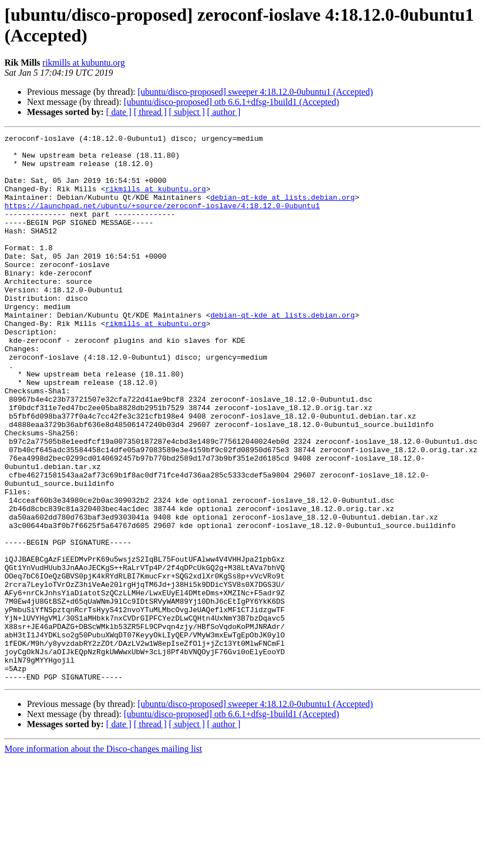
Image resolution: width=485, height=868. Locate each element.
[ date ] (119, 112)
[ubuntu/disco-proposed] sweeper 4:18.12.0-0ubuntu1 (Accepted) (255, 92)
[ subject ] (187, 112)
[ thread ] (150, 112)
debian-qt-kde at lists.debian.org (283, 210)
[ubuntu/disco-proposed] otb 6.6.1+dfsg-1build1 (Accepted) (231, 102)
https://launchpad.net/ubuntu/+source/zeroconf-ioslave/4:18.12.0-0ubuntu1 (162, 221)
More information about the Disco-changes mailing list (103, 858)
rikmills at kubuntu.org (84, 63)
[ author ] (224, 112)
